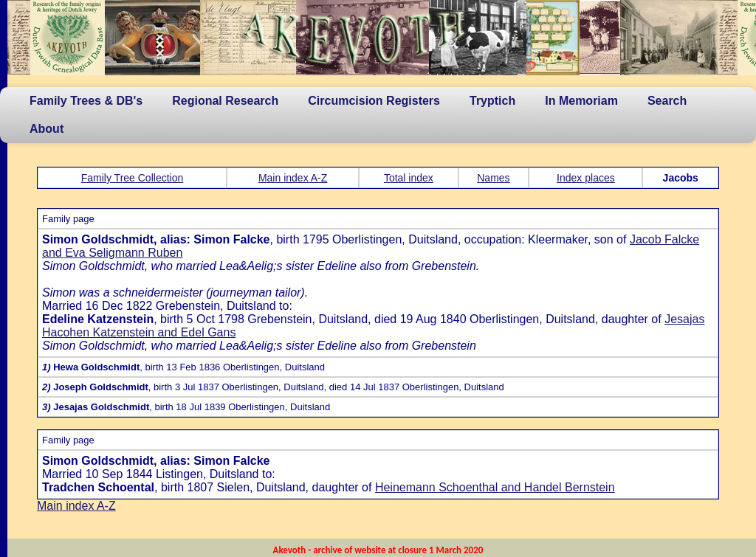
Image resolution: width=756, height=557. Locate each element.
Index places (586, 178)
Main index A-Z (293, 178)
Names (493, 178)
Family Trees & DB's (86, 101)
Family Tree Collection (133, 178)
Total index (409, 178)
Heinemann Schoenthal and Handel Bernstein (495, 487)
